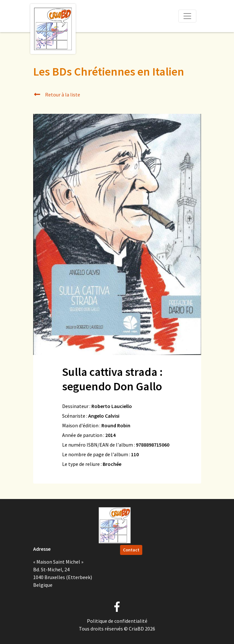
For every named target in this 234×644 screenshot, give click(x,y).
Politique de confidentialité (117, 621)
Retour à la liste (57, 95)
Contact (131, 550)
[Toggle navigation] (187, 16)
